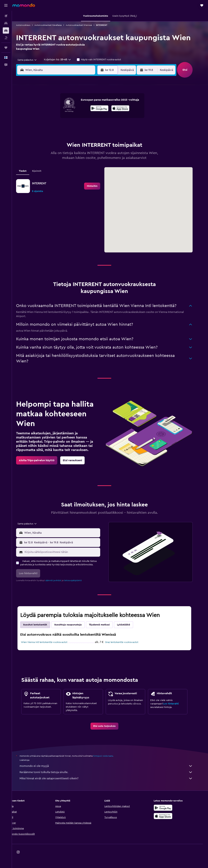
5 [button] (65, 111)
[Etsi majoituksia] (6, 23)
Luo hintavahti (177, 704)
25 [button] (57, 135)
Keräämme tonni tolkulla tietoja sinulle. (112, 772)
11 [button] (57, 119)
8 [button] (90, 111)
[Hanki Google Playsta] (169, 808)
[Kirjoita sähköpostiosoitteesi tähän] (67, 552)
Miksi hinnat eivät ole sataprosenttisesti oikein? (112, 778)
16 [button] (98, 119)
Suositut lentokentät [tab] (41, 625)
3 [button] (49, 111)
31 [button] (49, 144)
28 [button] (82, 135)
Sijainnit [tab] (42, 171)
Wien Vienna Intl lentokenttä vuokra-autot (50, 642)
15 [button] (90, 119)
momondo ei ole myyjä (112, 766)
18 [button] (57, 127)
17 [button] (48, 127)
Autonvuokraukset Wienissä (85, 25)
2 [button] (98, 102)
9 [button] (98, 111)
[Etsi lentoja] (6, 16)
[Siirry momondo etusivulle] (24, 5)
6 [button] (73, 111)
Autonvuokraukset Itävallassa (54, 25)
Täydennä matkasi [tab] (105, 625)
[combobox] (32, 60)
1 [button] (90, 102)
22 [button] (90, 127)
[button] (6, 5)
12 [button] (65, 119)
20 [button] (73, 127)
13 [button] (73, 119)
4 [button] (57, 111)
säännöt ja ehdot (59, 580)
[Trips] (6, 48)
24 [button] (48, 135)
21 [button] (82, 127)
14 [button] (82, 119)
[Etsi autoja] (6, 30)
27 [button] (73, 135)
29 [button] (90, 135)
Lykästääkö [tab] (129, 625)
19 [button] (65, 127)
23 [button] (98, 127)
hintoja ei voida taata (109, 756)
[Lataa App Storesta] (169, 816)
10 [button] (48, 119)
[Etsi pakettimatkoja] (6, 38)
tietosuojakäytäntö (78, 580)
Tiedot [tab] (28, 171)
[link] (98, 186)
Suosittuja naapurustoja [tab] (74, 625)
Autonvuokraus (29, 25)
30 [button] (98, 135)
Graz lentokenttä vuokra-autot (127, 642)
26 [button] (65, 135)
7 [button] (82, 111)
